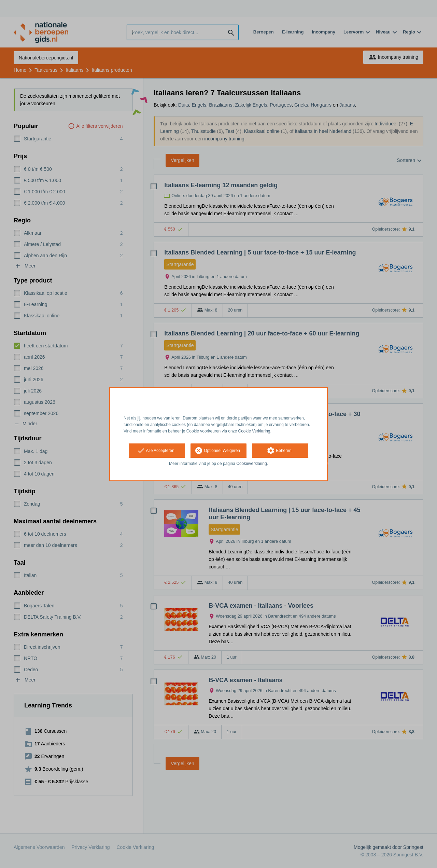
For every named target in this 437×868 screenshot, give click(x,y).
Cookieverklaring (251, 464)
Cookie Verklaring (254, 431)
